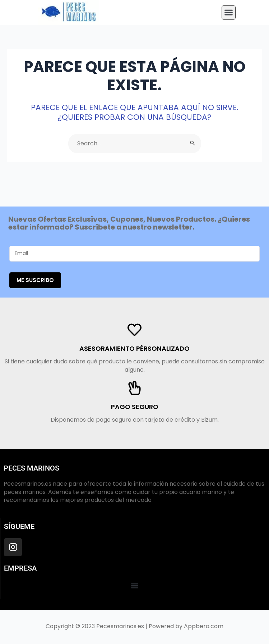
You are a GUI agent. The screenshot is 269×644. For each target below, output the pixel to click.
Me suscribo (35, 280)
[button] (229, 10)
